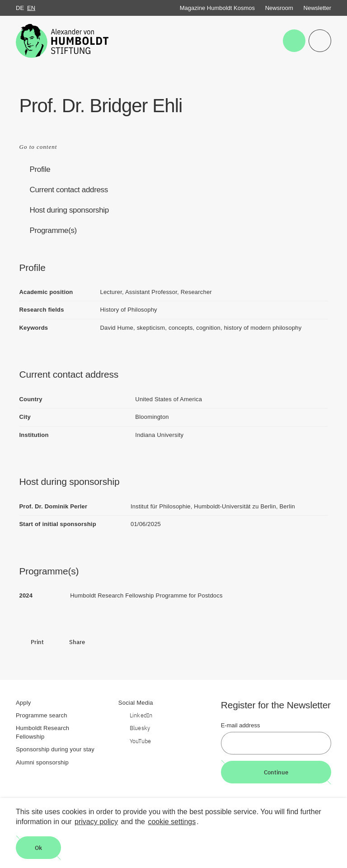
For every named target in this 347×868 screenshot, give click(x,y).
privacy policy (96, 822)
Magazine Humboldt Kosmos (217, 8)
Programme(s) (53, 230)
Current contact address (69, 190)
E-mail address (241, 725)
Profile (40, 169)
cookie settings (172, 822)
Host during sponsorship (69, 210)
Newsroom (279, 8)
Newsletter (317, 8)
